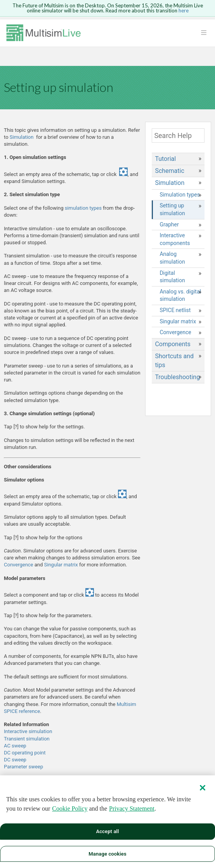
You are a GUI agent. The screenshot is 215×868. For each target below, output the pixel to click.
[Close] (203, 793)
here (184, 10)
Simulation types (180, 195)
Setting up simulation (172, 209)
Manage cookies (107, 859)
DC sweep (15, 760)
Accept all (107, 836)
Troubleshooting (177, 377)
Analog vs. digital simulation (180, 295)
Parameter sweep (23, 767)
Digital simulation (172, 277)
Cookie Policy (70, 814)
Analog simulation (172, 258)
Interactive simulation (28, 731)
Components (173, 344)
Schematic (169, 171)
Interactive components (175, 239)
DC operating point (25, 753)
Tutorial (165, 159)
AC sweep (15, 746)
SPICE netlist (175, 310)
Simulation (22, 137)
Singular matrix (61, 565)
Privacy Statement (132, 814)
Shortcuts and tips (174, 360)
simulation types (83, 208)
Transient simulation (27, 739)
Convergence (19, 565)
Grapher (169, 224)
